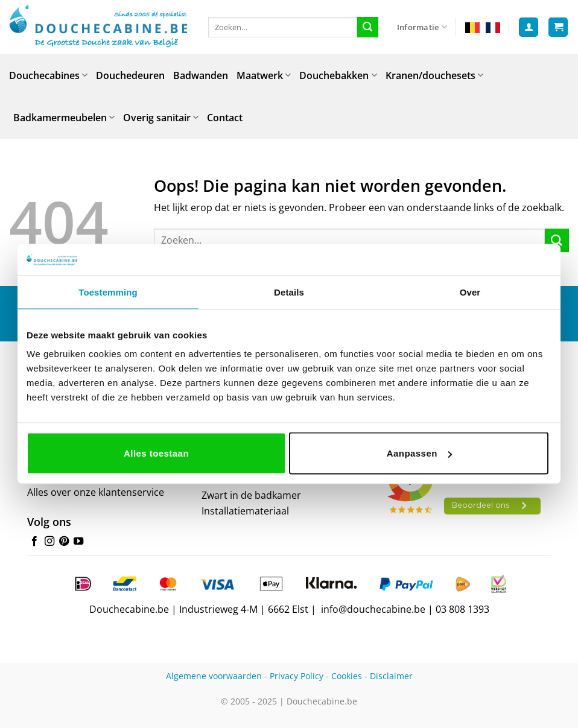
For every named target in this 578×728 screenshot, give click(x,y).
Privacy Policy (297, 676)
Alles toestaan (156, 453)
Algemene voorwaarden (214, 676)
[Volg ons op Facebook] (34, 542)
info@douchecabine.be (373, 609)
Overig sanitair (161, 118)
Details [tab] (289, 292)
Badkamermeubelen (64, 118)
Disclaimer (391, 676)
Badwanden (201, 75)
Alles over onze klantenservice (96, 492)
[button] (529, 27)
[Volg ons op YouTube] (78, 542)
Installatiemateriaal (245, 511)
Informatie (422, 27)
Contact (225, 118)
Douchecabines (48, 75)
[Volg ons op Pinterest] (64, 542)
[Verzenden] (367, 27)
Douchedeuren (130, 75)
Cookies (347, 676)
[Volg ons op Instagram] (49, 542)
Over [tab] (470, 292)
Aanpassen (419, 453)
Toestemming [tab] (108, 292)
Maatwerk (264, 75)
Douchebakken (338, 75)
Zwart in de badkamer (251, 495)
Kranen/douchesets (434, 75)
